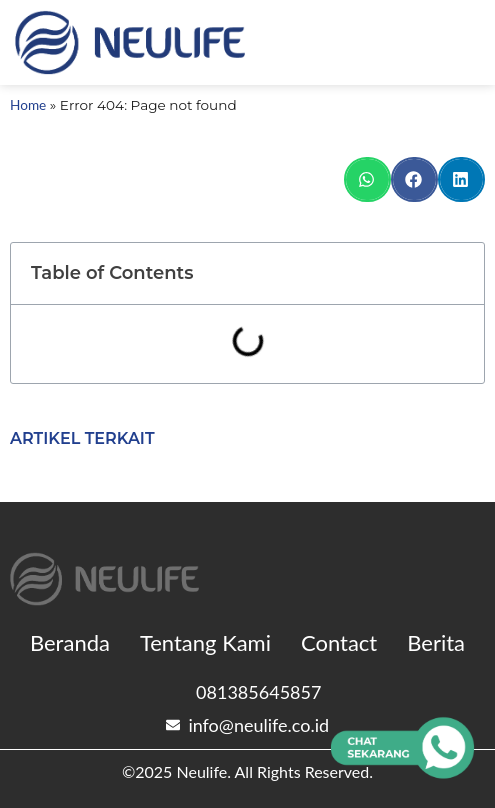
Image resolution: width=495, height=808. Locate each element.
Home (28, 105)
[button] (367, 179)
